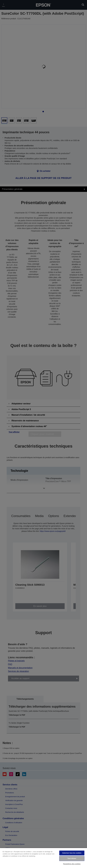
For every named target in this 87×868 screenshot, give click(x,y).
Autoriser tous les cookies (72, 853)
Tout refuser (72, 858)
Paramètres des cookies (72, 864)
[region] (43, 858)
